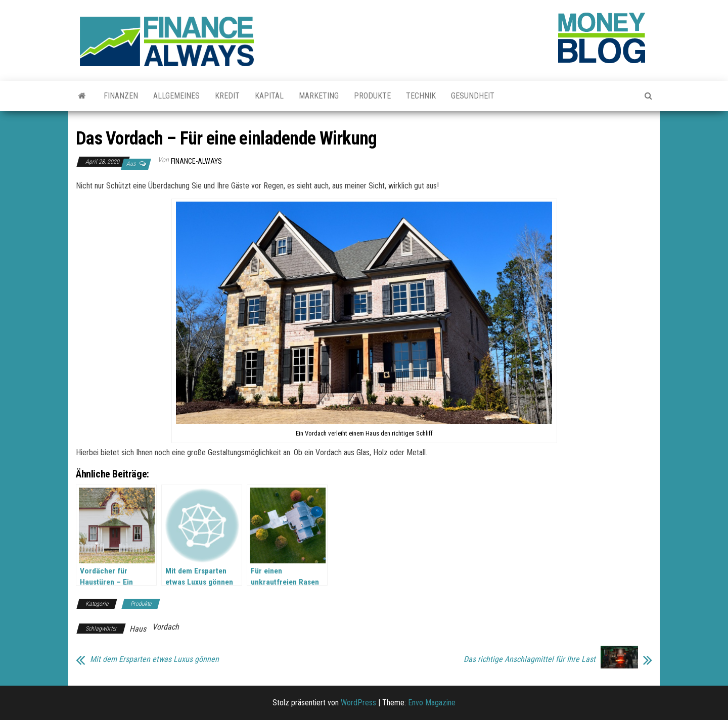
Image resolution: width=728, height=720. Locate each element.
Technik (421, 96)
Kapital (269, 96)
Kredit (227, 96)
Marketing (319, 96)
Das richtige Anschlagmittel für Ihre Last (530, 659)
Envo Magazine (432, 703)
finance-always (196, 161)
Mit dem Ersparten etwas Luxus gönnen (154, 659)
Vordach (166, 627)
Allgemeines (176, 96)
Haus (138, 629)
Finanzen (121, 96)
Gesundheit (473, 96)
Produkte (372, 96)
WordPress (358, 703)
